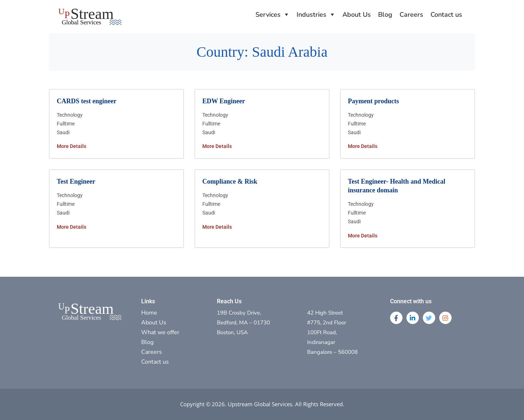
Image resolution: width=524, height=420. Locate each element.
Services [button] (268, 15)
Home (149, 313)
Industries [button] (311, 15)
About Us (357, 15)
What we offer (160, 332)
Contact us (446, 15)
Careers (411, 15)
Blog (385, 15)
